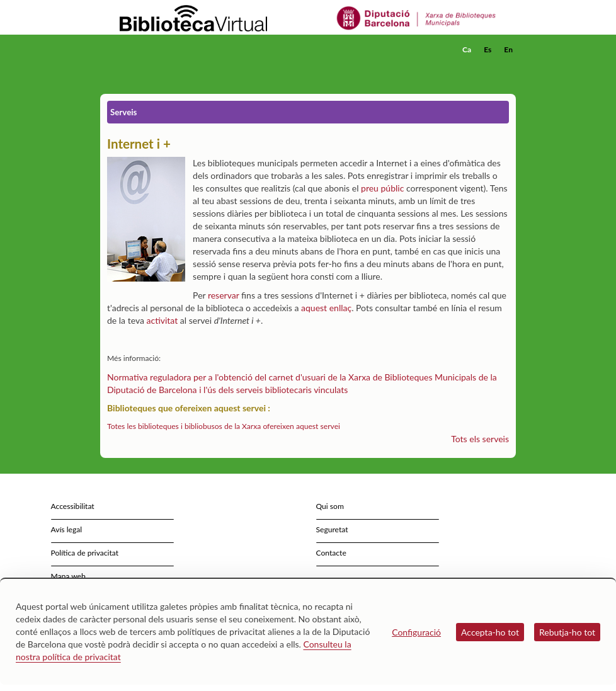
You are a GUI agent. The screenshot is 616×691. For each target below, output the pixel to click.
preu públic (382, 188)
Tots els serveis (480, 439)
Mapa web (68, 576)
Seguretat (332, 529)
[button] (509, 67)
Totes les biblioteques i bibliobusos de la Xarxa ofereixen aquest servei (224, 426)
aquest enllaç (326, 308)
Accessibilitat (73, 506)
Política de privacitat (85, 553)
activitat (163, 320)
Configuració (416, 632)
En (508, 49)
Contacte (331, 553)
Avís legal (67, 529)
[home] (151, 50)
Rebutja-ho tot (567, 632)
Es (488, 49)
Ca (467, 49)
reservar (224, 295)
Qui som (330, 506)
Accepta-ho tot (490, 632)
